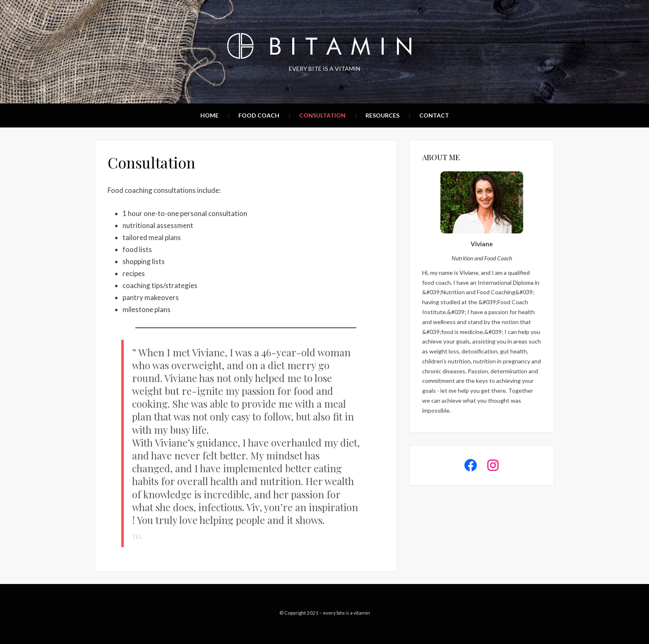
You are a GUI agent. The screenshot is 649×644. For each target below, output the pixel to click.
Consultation (322, 115)
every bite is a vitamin (346, 613)
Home (209, 115)
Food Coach (259, 115)
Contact (434, 115)
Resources (382, 115)
